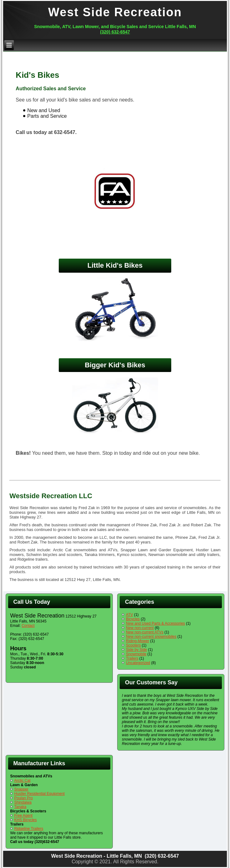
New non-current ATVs (145, 632)
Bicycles (133, 619)
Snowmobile (136, 654)
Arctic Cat (22, 781)
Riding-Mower (137, 641)
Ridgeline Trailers (29, 829)
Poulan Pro (24, 798)
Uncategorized (138, 663)
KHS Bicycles (26, 820)
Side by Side (136, 650)
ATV (129, 615)
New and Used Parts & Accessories (155, 623)
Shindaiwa (23, 802)
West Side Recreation (115, 12)
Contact (28, 626)
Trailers (132, 658)
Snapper (21, 789)
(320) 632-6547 (115, 32)
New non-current (140, 628)
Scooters (133, 645)
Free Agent (24, 816)
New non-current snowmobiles (151, 637)
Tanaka (20, 807)
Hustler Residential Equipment (40, 794)
